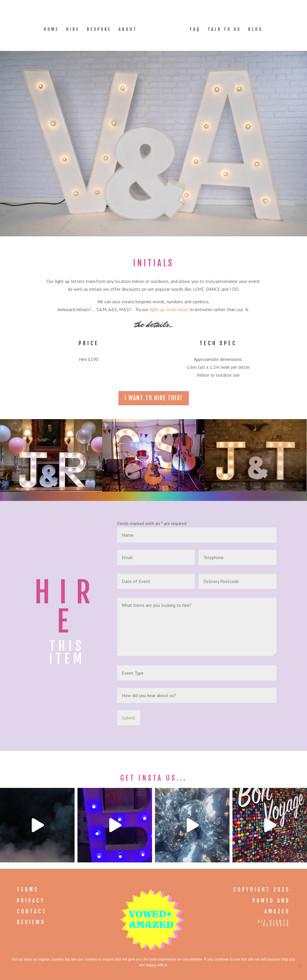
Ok (155, 973)
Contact (32, 911)
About (128, 30)
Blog (255, 30)
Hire (73, 30)
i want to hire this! (154, 398)
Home (51, 30)
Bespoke (99, 30)
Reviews (31, 922)
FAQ (195, 30)
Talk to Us (224, 30)
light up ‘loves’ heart (169, 309)
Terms (28, 890)
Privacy (31, 901)
